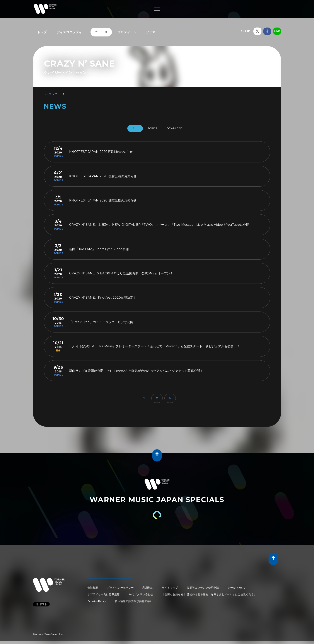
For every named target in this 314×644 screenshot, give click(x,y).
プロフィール (127, 32)
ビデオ (151, 32)
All (131, 128)
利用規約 (148, 586)
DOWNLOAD (178, 128)
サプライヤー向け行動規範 (104, 593)
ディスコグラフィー (71, 32)
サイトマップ (170, 586)
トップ (42, 32)
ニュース (101, 32)
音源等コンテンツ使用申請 (203, 586)
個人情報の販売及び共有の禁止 (134, 599)
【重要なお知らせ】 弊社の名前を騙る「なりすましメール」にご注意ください (209, 593)
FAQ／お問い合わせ (141, 593)
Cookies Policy (97, 599)
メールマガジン (237, 586)
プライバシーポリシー (120, 586)
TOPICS (152, 128)
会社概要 (93, 586)
